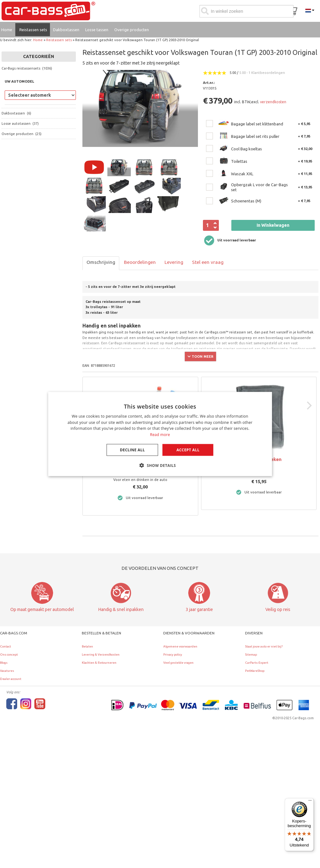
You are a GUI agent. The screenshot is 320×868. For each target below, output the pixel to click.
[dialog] (160, 434)
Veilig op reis (278, 609)
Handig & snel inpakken (121, 609)
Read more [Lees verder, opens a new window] (160, 435)
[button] (160, 465)
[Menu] (310, 802)
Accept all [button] (188, 450)
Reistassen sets (59, 40)
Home (38, 40)
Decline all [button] (132, 450)
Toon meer (200, 356)
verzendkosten (273, 102)
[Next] (308, 405)
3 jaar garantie (199, 609)
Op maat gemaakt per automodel (42, 609)
